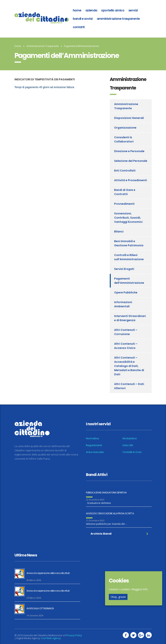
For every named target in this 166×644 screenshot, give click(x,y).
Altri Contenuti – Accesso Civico (126, 346)
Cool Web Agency (51, 638)
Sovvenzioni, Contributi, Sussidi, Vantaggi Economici (128, 218)
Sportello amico (113, 10)
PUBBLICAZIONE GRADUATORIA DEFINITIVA (106, 493)
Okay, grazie (118, 597)
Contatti (79, 27)
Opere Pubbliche (126, 292)
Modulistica (130, 439)
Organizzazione (125, 128)
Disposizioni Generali (129, 118)
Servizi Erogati (124, 269)
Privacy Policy (74, 635)
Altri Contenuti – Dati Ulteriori (129, 386)
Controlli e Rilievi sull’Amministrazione (129, 257)
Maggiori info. (140, 589)
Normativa (92, 439)
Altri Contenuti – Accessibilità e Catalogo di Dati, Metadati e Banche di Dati (129, 366)
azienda (91, 10)
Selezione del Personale (131, 161)
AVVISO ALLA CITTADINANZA (40, 608)
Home (18, 46)
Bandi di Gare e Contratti (125, 192)
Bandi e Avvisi (83, 19)
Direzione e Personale (129, 151)
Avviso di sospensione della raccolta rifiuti (48, 573)
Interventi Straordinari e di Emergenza (130, 318)
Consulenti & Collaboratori (124, 139)
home (77, 10)
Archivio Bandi (119, 534)
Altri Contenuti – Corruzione (126, 332)
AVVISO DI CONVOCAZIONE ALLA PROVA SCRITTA (110, 513)
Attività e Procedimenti (131, 180)
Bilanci (119, 232)
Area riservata (95, 452)
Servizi (133, 10)
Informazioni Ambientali (123, 304)
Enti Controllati (125, 171)
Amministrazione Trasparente (118, 19)
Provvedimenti (124, 204)
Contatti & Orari (132, 452)
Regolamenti (94, 445)
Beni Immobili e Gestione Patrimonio (129, 243)
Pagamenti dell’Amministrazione (129, 281)
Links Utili (128, 445)
